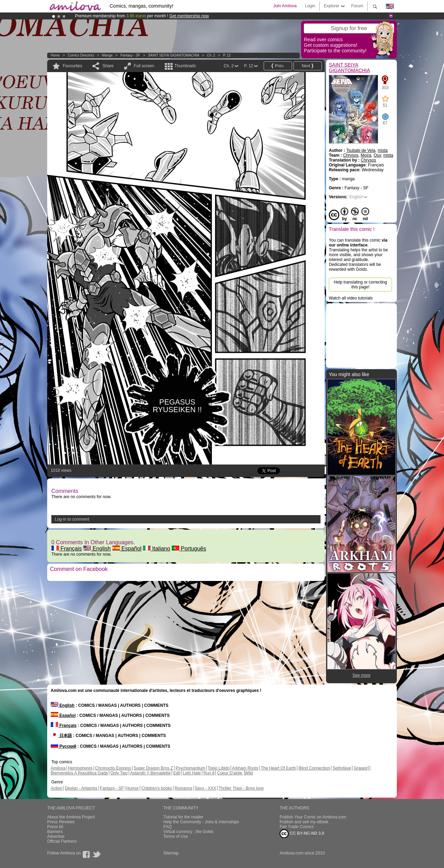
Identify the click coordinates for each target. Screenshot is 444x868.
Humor (133, 788)
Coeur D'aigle (230, 773)
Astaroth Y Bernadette (151, 773)
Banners (55, 832)
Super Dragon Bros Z (153, 768)
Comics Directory (81, 55)
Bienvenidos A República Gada (79, 773)
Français (67, 549)
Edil (177, 773)
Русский (63, 746)
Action (56, 788)
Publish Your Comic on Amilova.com (313, 817)
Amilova (58, 768)
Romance (183, 788)
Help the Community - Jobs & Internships (201, 822)
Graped (360, 768)
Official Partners (62, 841)
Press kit (55, 827)
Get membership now (189, 16)
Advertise (56, 836)
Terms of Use (176, 836)
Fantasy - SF (130, 55)
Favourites (72, 66)
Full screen (144, 66)
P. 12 (227, 55)
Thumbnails (185, 66)
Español (127, 549)
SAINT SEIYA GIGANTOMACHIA (174, 55)
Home (55, 55)
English (97, 549)
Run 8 (209, 773)
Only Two (119, 773)
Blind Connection (314, 768)
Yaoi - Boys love (249, 788)
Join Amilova (285, 6)
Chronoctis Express (113, 768)
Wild (249, 773)
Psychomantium (190, 768)
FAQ (168, 827)
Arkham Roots (245, 768)
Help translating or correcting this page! (360, 285)
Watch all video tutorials (351, 298)
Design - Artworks (81, 788)
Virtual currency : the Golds (189, 832)
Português (189, 549)
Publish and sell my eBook (304, 822)
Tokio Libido (219, 768)
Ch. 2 (211, 55)
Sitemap (171, 853)
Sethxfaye (342, 768)
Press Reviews (61, 822)
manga (107, 55)
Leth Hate (192, 773)
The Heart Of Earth (278, 768)
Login (310, 6)
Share (108, 66)
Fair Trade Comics (297, 827)
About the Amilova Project (71, 817)
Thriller (225, 788)
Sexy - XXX (206, 788)
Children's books (156, 788)
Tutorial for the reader (183, 817)
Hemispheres (80, 768)
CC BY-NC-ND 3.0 (302, 834)
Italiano (156, 549)
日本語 (61, 736)
